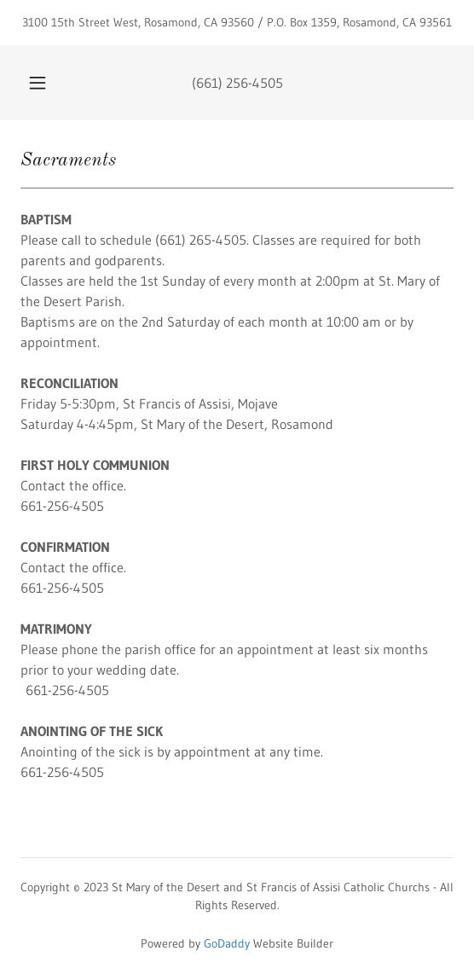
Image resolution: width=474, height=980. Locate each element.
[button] (40, 83)
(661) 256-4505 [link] (237, 83)
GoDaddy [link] (227, 943)
